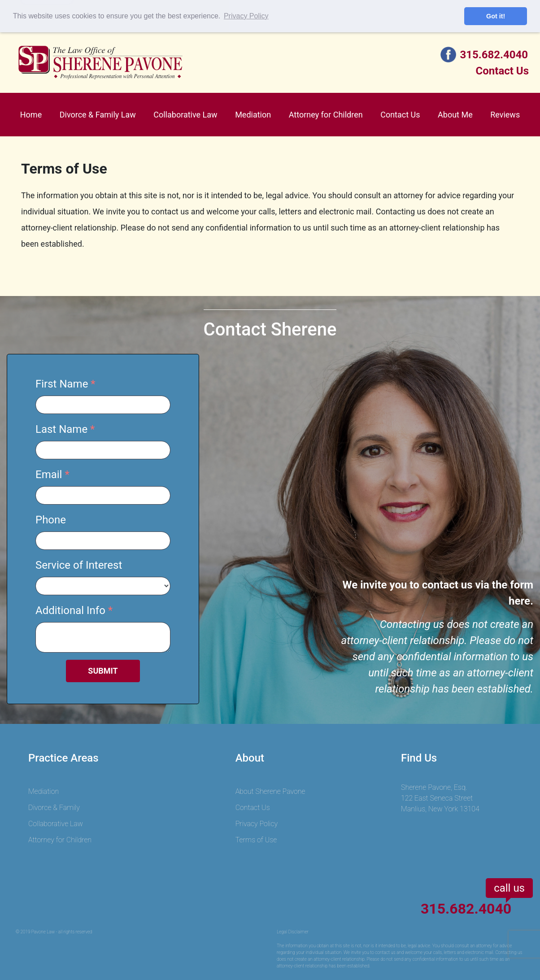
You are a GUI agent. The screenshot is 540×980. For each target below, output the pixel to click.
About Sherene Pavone (270, 791)
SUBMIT (103, 671)
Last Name (61, 429)
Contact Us (502, 71)
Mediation (253, 115)
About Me (455, 115)
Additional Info (70, 610)
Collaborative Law (185, 115)
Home (31, 115)
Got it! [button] (496, 16)
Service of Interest (79, 565)
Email (49, 475)
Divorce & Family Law (98, 115)
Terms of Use (256, 840)
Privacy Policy (257, 824)
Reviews (505, 115)
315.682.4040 (494, 55)
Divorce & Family (54, 808)
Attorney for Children (326, 115)
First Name (62, 384)
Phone (51, 520)
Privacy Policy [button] (246, 16)
